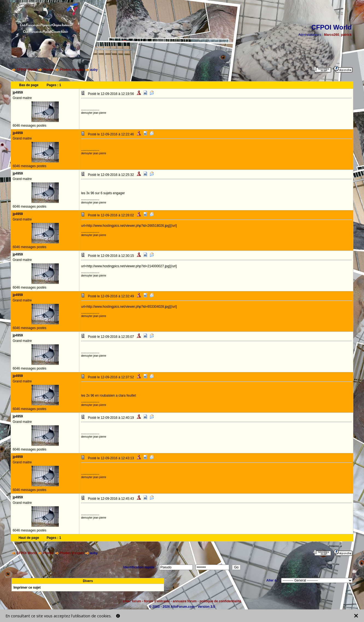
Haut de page (29, 538)
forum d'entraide (157, 601)
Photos (48, 70)
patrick (346, 35)
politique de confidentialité (220, 601)
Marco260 (331, 35)
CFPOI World (27, 70)
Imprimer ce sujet (27, 588)
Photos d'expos (72, 70)
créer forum (132, 601)
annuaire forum (185, 601)
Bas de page (29, 85)
